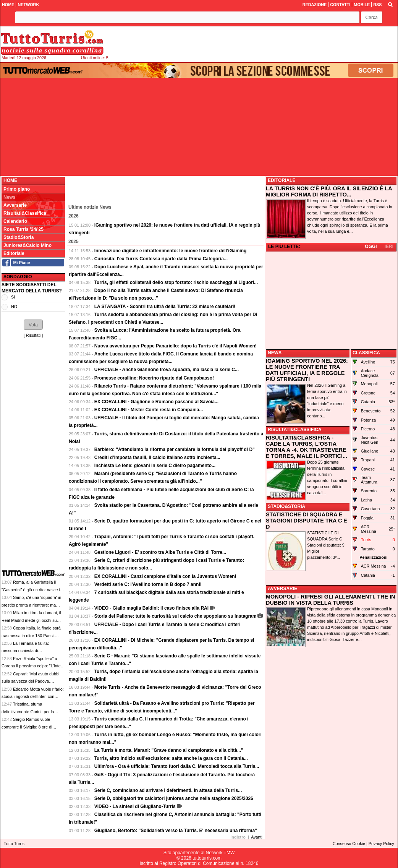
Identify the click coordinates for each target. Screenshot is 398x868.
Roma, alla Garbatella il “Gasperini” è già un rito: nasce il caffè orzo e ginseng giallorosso (31, 590)
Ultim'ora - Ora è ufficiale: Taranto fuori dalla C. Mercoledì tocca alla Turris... (177, 766)
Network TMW (220, 853)
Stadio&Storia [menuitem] (19, 237)
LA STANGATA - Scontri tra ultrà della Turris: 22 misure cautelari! (165, 307)
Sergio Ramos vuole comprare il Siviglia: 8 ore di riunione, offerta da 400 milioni (29, 727)
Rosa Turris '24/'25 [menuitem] (23, 229)
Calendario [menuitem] (15, 221)
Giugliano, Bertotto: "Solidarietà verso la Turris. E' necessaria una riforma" (176, 831)
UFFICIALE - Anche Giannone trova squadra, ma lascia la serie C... (167, 370)
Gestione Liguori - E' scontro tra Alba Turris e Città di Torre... (160, 552)
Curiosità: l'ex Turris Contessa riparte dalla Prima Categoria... (161, 259)
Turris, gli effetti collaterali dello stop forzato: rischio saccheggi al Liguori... (176, 282)
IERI (389, 247)
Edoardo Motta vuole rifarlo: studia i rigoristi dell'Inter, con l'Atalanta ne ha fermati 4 (33, 697)
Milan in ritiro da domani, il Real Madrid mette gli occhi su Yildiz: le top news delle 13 (31, 620)
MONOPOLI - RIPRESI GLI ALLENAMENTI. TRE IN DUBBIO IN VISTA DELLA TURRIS (330, 600)
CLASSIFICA (366, 353)
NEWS (275, 353)
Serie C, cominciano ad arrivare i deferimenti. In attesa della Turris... (168, 790)
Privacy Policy (381, 844)
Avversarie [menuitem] (15, 205)
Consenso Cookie (349, 844)
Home (10, 180)
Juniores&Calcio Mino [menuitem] (28, 245)
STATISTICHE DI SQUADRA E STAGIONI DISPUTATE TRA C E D (307, 521)
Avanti (257, 837)
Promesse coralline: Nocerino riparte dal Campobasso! (154, 378)
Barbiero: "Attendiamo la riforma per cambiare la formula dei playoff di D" (175, 449)
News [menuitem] (9, 197)
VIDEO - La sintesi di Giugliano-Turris (135, 806)
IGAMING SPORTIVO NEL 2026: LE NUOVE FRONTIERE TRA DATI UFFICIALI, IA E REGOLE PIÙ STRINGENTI (307, 370)
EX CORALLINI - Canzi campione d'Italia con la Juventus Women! (165, 576)
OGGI (371, 247)
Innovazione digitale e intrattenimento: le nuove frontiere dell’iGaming (171, 251)
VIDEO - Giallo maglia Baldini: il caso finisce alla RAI (151, 608)
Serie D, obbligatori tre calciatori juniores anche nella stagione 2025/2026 (174, 798)
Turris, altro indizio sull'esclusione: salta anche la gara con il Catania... (171, 758)
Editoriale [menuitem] (14, 253)
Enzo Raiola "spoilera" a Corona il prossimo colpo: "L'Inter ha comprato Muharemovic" (32, 666)
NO (14, 307)
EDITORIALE (282, 180)
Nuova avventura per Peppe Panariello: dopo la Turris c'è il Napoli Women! (176, 346)
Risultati (33, 335)
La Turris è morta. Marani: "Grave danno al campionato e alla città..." (169, 750)
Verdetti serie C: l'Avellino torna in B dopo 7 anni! (148, 584)
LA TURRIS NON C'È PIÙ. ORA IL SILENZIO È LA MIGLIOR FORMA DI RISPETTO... (329, 191)
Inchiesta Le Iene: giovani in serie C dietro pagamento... (155, 466)
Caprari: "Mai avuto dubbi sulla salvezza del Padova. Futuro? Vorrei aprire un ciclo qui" (32, 681)
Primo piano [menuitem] (17, 189)
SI (13, 297)
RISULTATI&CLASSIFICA (295, 430)
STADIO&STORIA (286, 506)
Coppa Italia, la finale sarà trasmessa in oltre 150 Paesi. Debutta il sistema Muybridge (31, 635)
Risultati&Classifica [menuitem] (25, 213)
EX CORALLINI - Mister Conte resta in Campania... (149, 410)
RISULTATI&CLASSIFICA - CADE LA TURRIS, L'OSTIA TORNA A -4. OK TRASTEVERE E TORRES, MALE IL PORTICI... (307, 447)
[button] (372, 17)
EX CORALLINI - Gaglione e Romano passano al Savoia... (156, 402)
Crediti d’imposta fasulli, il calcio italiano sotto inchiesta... (157, 458)
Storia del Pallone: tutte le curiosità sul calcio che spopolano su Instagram (176, 616)
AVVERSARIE (282, 589)
